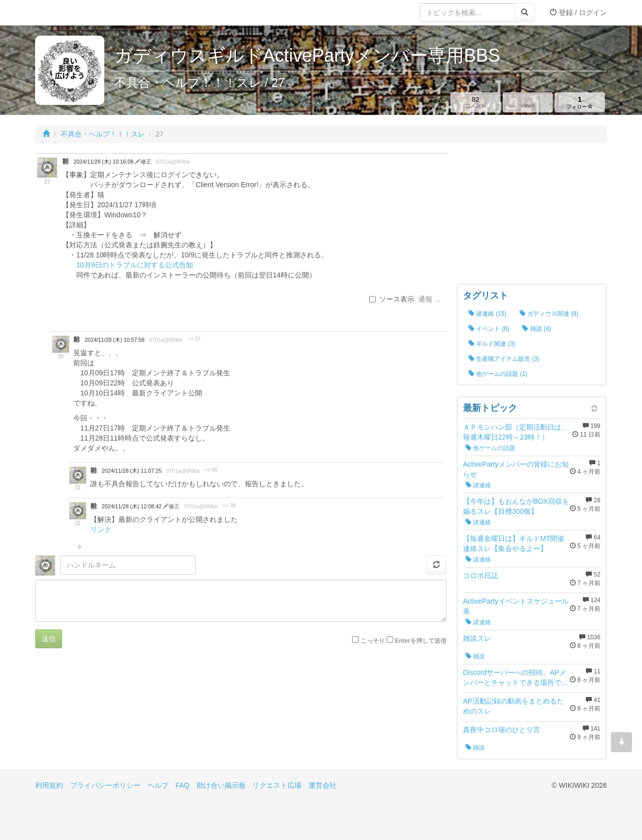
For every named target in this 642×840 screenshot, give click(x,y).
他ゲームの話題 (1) (498, 374)
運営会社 (323, 785)
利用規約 (49, 785)
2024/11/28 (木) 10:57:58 (115, 340)
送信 (49, 639)
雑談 (475, 656)
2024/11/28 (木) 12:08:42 (132, 506)
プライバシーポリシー (105, 785)
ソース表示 (392, 299)
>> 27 (194, 339)
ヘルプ (158, 785)
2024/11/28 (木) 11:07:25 (132, 471)
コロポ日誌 (480, 576)
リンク (101, 529)
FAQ (183, 785)
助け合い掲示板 (221, 785)
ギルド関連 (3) (492, 344)
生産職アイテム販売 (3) (504, 359)
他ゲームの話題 (490, 448)
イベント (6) (489, 329)
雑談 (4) (536, 329)
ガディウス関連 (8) (549, 314)
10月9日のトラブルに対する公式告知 (135, 265)
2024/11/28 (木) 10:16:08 (104, 162)
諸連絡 (478, 485)
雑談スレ (477, 638)
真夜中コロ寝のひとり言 (502, 730)
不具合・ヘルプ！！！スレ (103, 134)
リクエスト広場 (277, 785)
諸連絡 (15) (488, 314)
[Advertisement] (532, 216)
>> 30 (211, 470)
